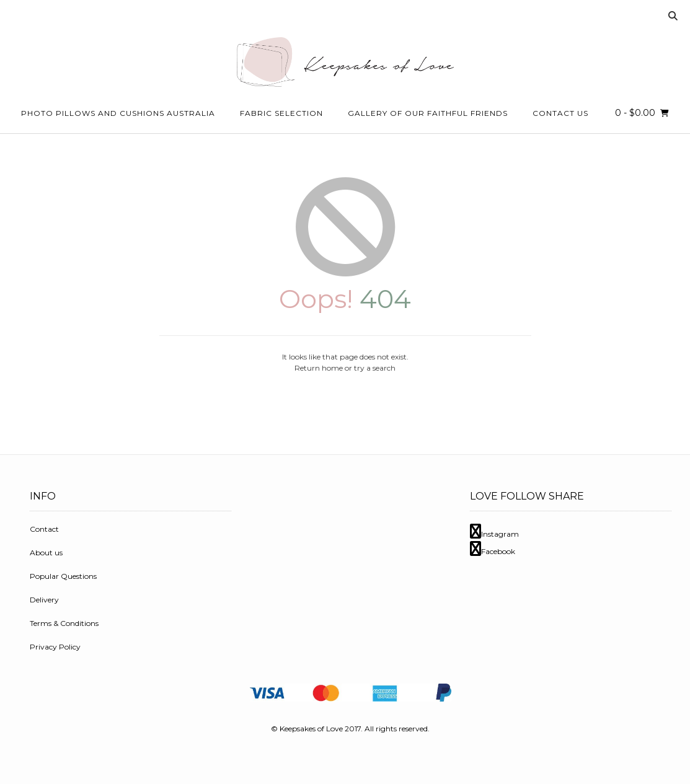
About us (46, 553)
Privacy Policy (55, 647)
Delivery (44, 600)
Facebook (493, 551)
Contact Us (560, 113)
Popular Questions (63, 576)
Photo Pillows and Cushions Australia (118, 113)
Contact (44, 529)
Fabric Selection (281, 113)
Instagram (494, 534)
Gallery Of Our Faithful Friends (428, 113)
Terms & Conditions (64, 623)
